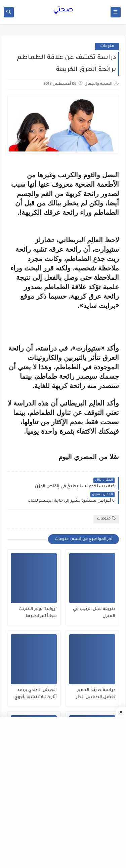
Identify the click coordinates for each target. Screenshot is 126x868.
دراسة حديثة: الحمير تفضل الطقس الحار (96, 694)
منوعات (107, 46)
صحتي (63, 10)
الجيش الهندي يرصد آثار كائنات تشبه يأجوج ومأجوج (36, 694)
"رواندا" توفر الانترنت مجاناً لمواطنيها (38, 613)
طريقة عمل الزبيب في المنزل (94, 613)
